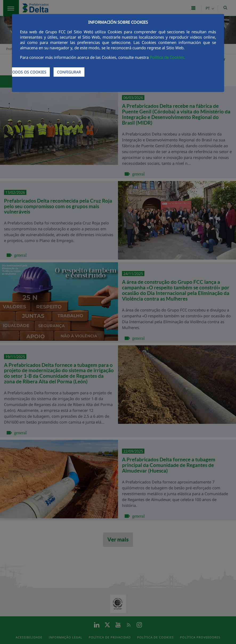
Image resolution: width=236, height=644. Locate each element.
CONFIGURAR (69, 72)
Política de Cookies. (167, 57)
